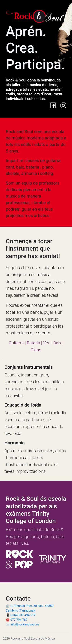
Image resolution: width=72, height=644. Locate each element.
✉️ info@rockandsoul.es (22, 624)
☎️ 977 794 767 (17, 620)
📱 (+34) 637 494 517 (21, 615)
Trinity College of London (31, 517)
